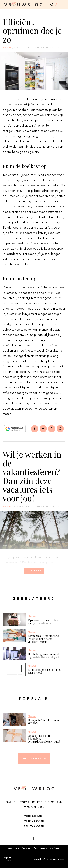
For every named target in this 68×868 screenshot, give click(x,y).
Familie (10, 802)
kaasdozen (13, 254)
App (60, 429)
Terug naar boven (32, 759)
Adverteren (14, 848)
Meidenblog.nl (34, 821)
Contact (54, 848)
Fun (60, 802)
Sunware (37, 398)
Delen (35, 429)
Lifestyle (24, 802)
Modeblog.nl (33, 816)
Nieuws (7, 48)
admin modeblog (50, 48)
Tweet (43, 429)
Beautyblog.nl (34, 826)
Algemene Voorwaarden (35, 848)
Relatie (37, 802)
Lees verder (34, 571)
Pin (52, 429)
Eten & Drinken (34, 807)
